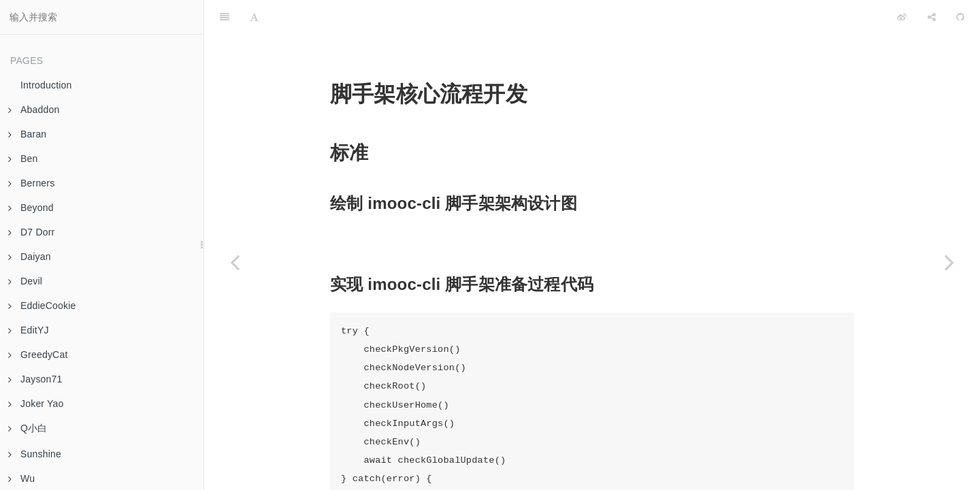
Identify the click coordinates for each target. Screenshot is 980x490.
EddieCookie (42, 306)
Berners (31, 183)
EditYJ (29, 330)
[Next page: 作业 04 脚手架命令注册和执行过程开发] (949, 262)
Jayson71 (35, 379)
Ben (23, 159)
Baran (27, 134)
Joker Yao (36, 404)
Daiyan (30, 257)
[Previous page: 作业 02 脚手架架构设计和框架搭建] (235, 262)
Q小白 (28, 428)
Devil (25, 281)
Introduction (46, 85)
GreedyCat (38, 355)
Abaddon (34, 110)
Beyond (31, 208)
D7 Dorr (31, 232)
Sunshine (35, 454)
